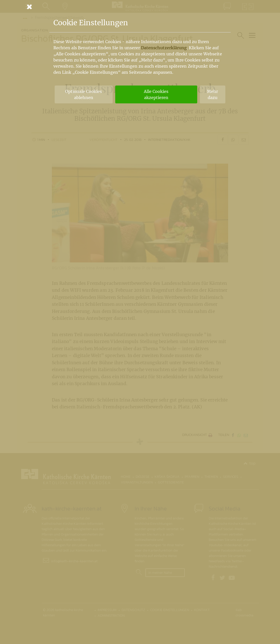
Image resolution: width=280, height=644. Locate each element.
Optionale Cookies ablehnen (84, 94)
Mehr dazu (212, 94)
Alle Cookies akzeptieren (156, 94)
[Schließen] (140, 7)
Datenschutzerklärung (164, 48)
